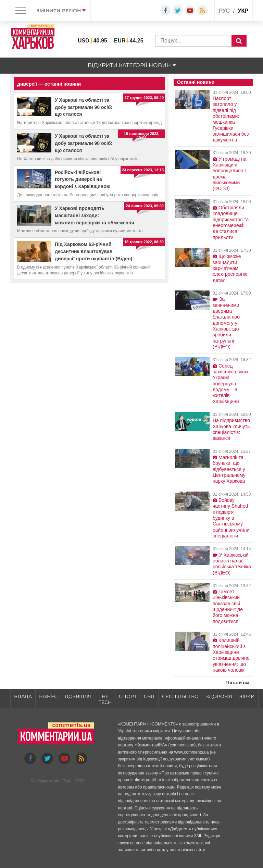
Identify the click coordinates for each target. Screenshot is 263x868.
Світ (149, 696)
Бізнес (48, 696)
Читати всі (238, 683)
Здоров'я (219, 696)
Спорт (128, 696)
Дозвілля (78, 696)
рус (224, 11)
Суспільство (180, 696)
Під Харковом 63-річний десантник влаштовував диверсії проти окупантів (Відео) (93, 251)
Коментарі (47, 781)
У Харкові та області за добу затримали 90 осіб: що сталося (84, 107)
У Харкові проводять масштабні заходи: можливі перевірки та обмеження (95, 215)
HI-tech (105, 699)
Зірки (247, 696)
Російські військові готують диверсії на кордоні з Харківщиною (83, 179)
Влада (23, 696)
